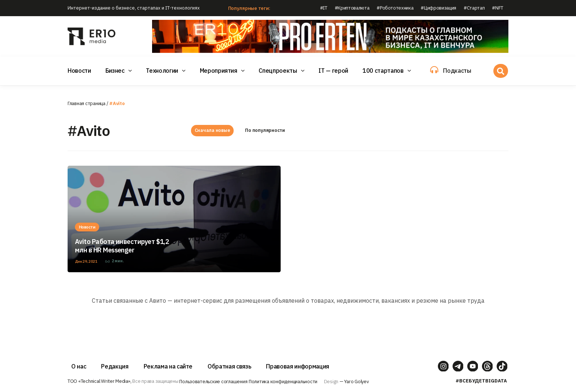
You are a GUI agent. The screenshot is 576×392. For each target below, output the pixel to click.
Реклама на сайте (168, 366)
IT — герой (333, 71)
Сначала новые (212, 131)
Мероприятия (219, 71)
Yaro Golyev (356, 382)
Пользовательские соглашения (213, 382)
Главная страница (87, 103)
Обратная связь (229, 366)
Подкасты (457, 71)
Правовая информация (298, 366)
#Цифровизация (438, 8)
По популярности (265, 131)
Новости (79, 71)
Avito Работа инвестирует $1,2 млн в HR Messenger (122, 246)
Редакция (115, 366)
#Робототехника (395, 8)
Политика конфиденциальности (283, 382)
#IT (324, 8)
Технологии (162, 71)
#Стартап (474, 8)
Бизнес (115, 71)
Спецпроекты (278, 71)
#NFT (498, 8)
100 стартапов (383, 71)
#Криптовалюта (352, 8)
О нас (79, 366)
